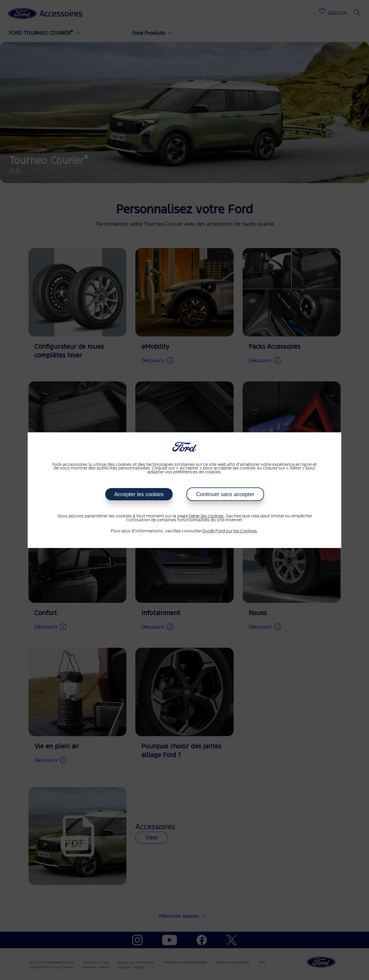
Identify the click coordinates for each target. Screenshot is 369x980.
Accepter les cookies (139, 494)
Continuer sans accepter (225, 494)
